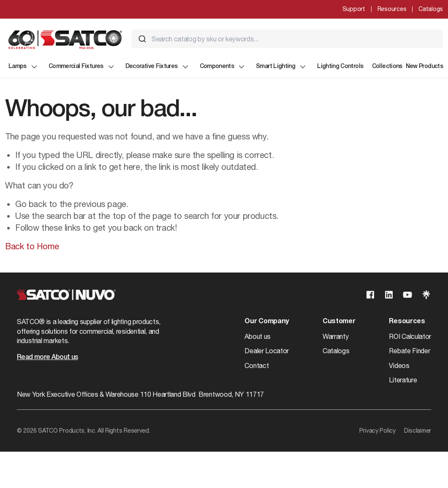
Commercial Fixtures (82, 67)
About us (257, 336)
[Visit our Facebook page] (370, 295)
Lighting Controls (340, 67)
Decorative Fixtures (157, 67)
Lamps (23, 67)
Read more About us (47, 357)
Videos (399, 365)
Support (354, 9)
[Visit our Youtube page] (407, 295)
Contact (257, 365)
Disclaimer (418, 431)
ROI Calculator (410, 336)
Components (223, 67)
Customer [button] (339, 322)
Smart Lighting (281, 67)
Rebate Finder (409, 351)
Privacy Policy (377, 431)
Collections (387, 67)
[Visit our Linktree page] (426, 295)
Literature (403, 380)
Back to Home (32, 246)
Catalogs (431, 9)
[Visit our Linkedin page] (389, 295)
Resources (392, 9)
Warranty (335, 336)
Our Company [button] (266, 322)
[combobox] (287, 39)
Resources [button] (407, 322)
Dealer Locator (267, 351)
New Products (424, 67)
